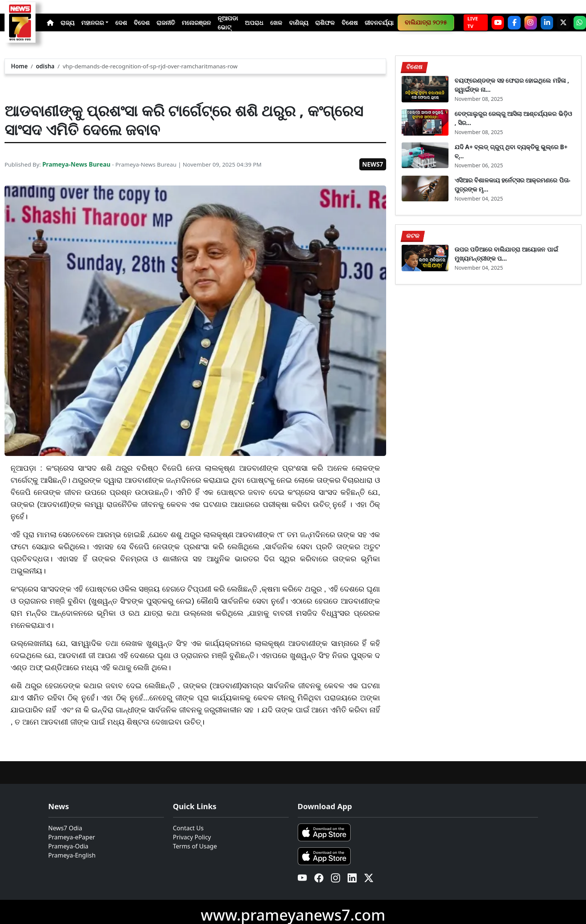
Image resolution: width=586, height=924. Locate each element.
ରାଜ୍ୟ (67, 23)
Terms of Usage (195, 846)
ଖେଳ (276, 23)
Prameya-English (72, 855)
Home (19, 66)
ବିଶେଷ (350, 23)
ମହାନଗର (93, 23)
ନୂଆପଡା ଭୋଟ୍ (228, 23)
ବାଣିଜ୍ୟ (299, 23)
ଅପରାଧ (254, 23)
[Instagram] (531, 23)
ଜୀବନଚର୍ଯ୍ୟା (379, 23)
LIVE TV (473, 22)
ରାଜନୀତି (166, 23)
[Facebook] (514, 23)
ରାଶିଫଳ (325, 23)
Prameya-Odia (68, 846)
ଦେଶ (121, 23)
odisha (45, 66)
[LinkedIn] (547, 23)
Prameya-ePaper (72, 837)
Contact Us (188, 828)
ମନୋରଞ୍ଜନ (196, 23)
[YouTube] (498, 23)
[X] (563, 23)
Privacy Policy (192, 837)
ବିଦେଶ (142, 23)
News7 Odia (65, 828)
